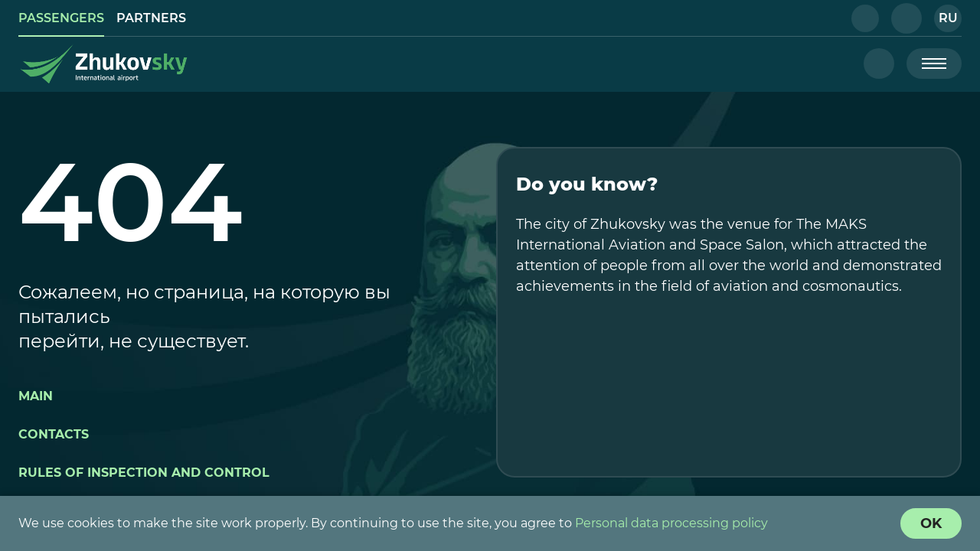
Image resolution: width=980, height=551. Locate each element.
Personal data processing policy (671, 523)
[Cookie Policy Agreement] (931, 523)
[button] (865, 18)
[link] (61, 18)
